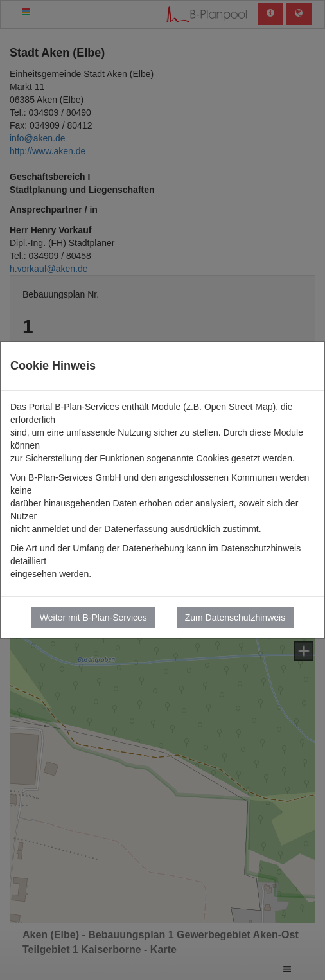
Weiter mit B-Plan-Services (93, 618)
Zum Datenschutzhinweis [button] (235, 618)
